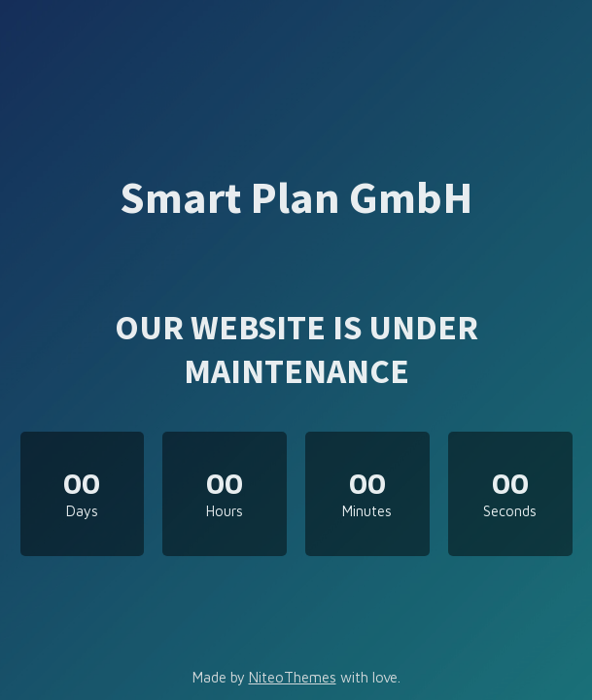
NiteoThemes (293, 677)
